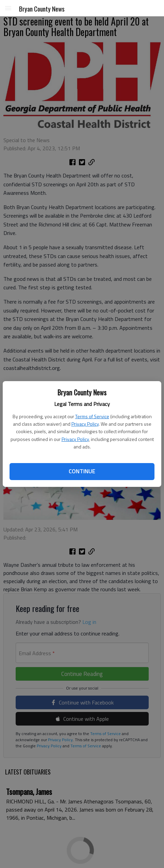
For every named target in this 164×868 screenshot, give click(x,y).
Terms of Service (92, 416)
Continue (82, 471)
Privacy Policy (85, 424)
